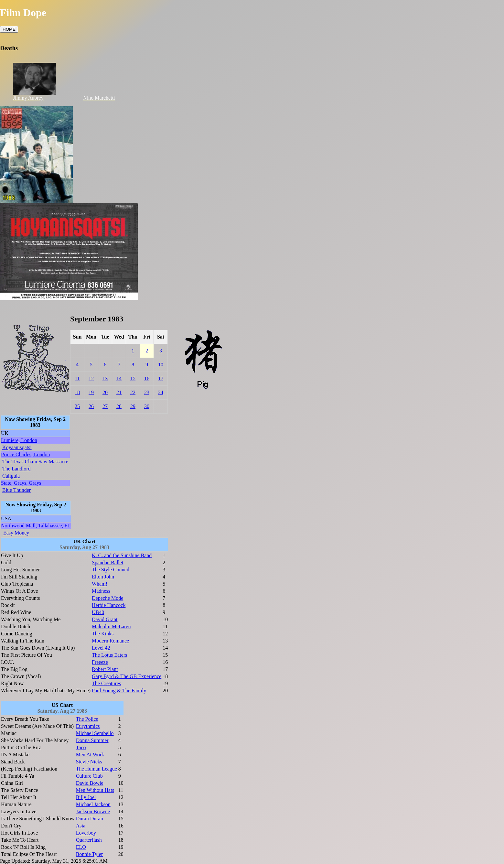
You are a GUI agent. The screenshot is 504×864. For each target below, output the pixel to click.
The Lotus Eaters (109, 655)
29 (133, 406)
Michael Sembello (95, 733)
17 (161, 378)
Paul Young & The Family (119, 691)
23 (147, 392)
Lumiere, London (19, 440)
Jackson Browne (93, 811)
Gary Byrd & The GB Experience (127, 676)
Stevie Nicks (89, 762)
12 (91, 378)
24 (161, 392)
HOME (9, 29)
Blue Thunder (16, 490)
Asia (81, 826)
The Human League (97, 769)
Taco (81, 747)
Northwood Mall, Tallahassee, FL (36, 526)
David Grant (105, 619)
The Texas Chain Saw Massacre (35, 462)
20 (105, 392)
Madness (101, 591)
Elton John (103, 577)
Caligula (11, 476)
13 (105, 378)
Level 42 (101, 648)
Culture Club (89, 776)
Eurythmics (88, 726)
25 (77, 406)
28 (119, 406)
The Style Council (111, 570)
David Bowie (90, 783)
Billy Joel (86, 797)
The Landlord (16, 469)
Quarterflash (89, 840)
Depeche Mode (107, 598)
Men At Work (90, 755)
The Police (87, 719)
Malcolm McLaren (111, 626)
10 (161, 365)
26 (91, 406)
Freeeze (100, 662)
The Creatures (106, 683)
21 (119, 392)
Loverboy (86, 833)
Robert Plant (105, 669)
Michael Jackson (93, 804)
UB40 (98, 612)
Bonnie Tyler (89, 854)
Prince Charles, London (26, 454)
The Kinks (103, 634)
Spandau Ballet (107, 562)
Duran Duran (90, 819)
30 (147, 406)
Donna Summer (92, 740)
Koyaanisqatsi (17, 447)
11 (77, 378)
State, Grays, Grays (21, 483)
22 (133, 392)
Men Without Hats (95, 790)
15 (133, 378)
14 (119, 378)
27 (105, 406)
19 (91, 392)
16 (147, 378)
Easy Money (16, 533)
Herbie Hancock (109, 605)
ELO (81, 847)
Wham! (100, 584)
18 (77, 392)
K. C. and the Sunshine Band (122, 555)
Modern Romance (110, 641)
